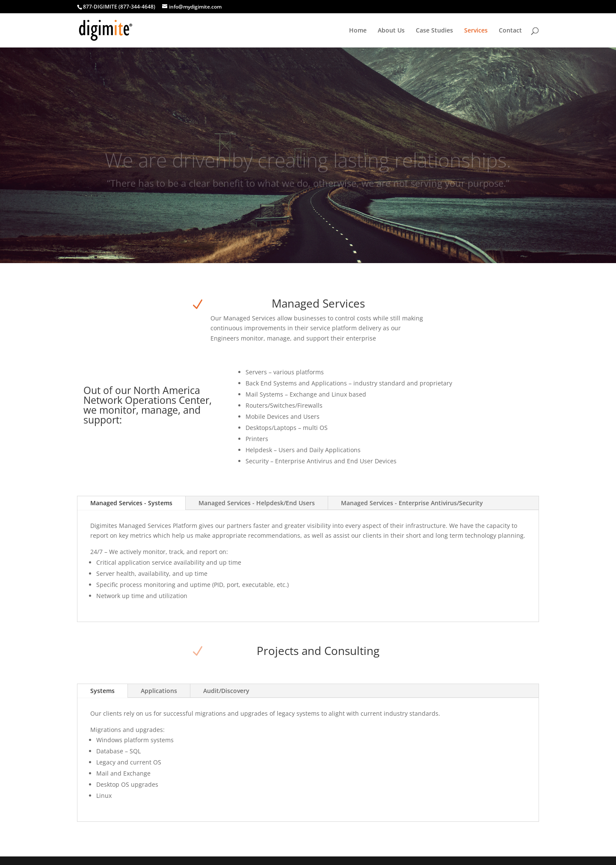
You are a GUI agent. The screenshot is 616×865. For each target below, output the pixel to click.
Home (358, 31)
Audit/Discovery (226, 691)
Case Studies (434, 31)
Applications (159, 691)
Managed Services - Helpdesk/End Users (257, 503)
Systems (102, 691)
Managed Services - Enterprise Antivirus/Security (412, 503)
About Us (391, 31)
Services (476, 31)
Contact (510, 31)
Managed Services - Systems (131, 503)
